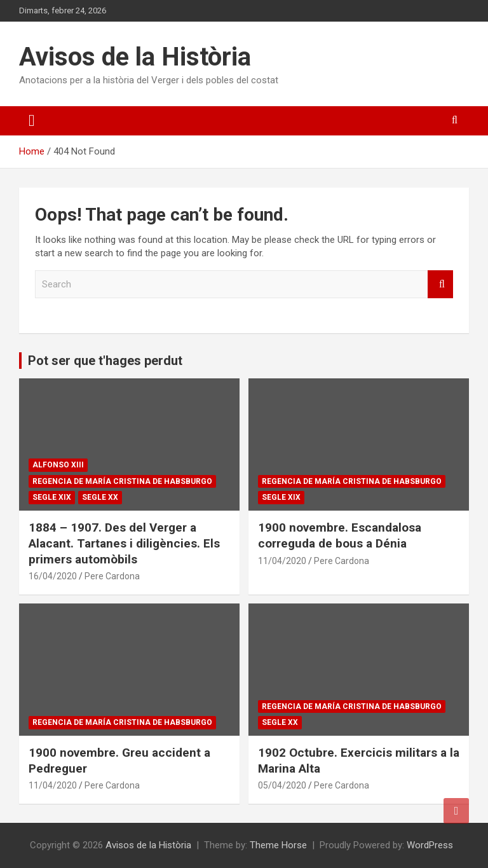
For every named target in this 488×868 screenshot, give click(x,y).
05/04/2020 (282, 785)
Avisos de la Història (135, 57)
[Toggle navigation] (32, 121)
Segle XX (100, 497)
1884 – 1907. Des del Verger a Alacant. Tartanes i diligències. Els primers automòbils (124, 543)
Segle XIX (52, 497)
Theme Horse (278, 845)
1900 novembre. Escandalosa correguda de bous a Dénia (340, 535)
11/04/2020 (282, 561)
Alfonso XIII (58, 465)
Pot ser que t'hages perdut (105, 361)
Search (440, 285)
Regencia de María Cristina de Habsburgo (122, 481)
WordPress (430, 845)
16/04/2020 (53, 576)
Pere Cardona (112, 576)
